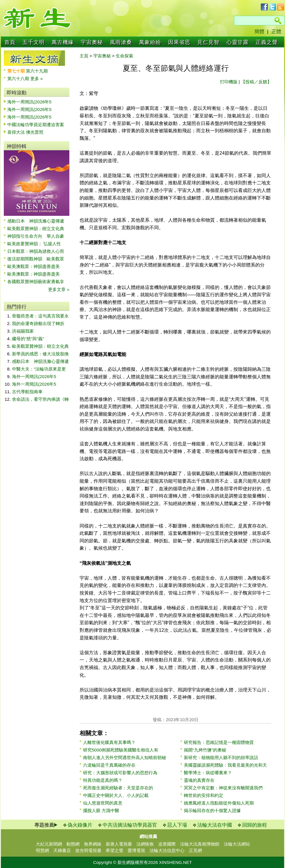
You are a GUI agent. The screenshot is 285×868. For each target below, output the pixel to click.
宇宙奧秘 (92, 42)
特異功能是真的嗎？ (103, 780)
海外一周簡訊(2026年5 (29, 102)
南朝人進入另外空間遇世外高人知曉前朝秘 (125, 757)
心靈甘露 (237, 42)
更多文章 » (59, 289)
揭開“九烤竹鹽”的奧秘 (205, 750)
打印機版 (229, 82)
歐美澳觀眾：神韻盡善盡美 (36, 266)
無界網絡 (93, 844)
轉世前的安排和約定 (204, 795)
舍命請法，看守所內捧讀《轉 (40, 399)
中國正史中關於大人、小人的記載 (116, 795)
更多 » (37, 78)
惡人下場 (177, 825)
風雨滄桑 (121, 42)
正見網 (195, 850)
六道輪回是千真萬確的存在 (109, 765)
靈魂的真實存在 (199, 780)
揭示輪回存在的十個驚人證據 (212, 810)
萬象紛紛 (150, 42)
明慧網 (42, 850)
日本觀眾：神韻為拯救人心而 (36, 251)
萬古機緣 (63, 42)
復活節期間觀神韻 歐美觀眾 (36, 259)
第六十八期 (19, 78)
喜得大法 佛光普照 (25, 132)
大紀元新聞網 (49, 844)
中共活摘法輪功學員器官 (130, 825)
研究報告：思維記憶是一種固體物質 (219, 742)
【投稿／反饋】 (256, 82)
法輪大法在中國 (215, 825)
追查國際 (167, 844)
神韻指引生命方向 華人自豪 (36, 236)
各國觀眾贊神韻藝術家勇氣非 (36, 282)
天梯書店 (62, 850)
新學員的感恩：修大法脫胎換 (40, 354)
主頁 (84, 56)
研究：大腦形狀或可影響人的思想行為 (120, 773)
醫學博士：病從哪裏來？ (208, 773)
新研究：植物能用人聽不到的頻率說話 (221, 757)
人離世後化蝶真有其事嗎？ (109, 742)
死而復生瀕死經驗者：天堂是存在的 (118, 788)
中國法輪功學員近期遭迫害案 (36, 125)
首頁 (10, 42)
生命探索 (124, 56)
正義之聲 (267, 42)
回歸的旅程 (255, 825)
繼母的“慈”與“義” (28, 339)
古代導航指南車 (27, 392)
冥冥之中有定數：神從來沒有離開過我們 (223, 788)
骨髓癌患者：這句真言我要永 (40, 316)
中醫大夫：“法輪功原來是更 (39, 369)
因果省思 (179, 42)
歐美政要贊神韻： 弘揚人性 (34, 244)
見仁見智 (208, 42)
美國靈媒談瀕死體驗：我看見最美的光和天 (225, 765)
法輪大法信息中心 (167, 850)
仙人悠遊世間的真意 (103, 803)
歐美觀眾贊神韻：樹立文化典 (36, 229)
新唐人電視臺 (119, 844)
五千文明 (34, 42)
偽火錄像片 (80, 825)
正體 (276, 32)
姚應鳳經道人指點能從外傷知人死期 (219, 803)
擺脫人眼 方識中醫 (101, 810)
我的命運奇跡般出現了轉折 (38, 323)
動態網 (73, 844)
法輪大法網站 (237, 844)
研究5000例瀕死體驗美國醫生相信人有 (121, 750)
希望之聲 (115, 850)
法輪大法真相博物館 (200, 844)
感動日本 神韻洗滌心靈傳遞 (36, 221)
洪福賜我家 (23, 331)
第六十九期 (37, 71)
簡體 (259, 32)
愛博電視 (136, 850)
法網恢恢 (145, 844)
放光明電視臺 (88, 850)
